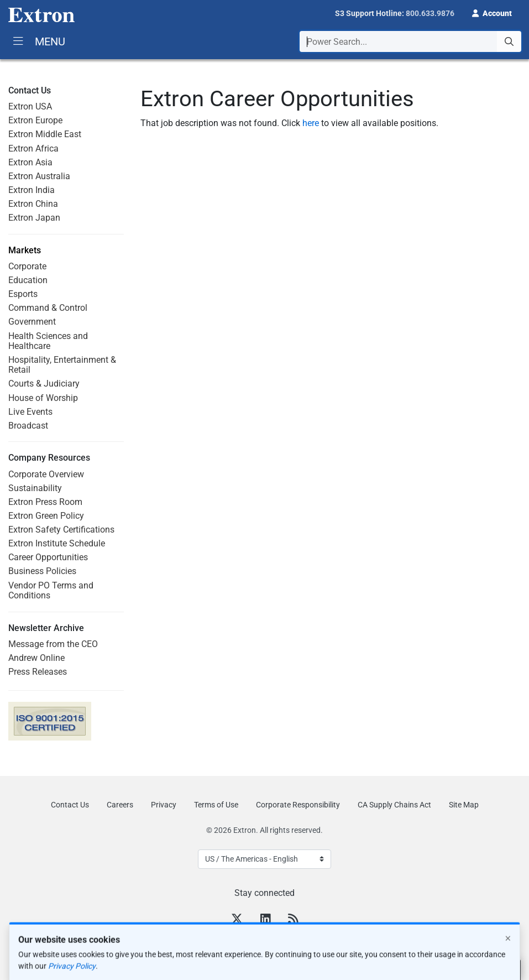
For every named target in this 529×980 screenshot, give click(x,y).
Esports (23, 294)
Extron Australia (39, 176)
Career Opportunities (48, 557)
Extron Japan (34, 218)
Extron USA (30, 106)
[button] (492, 12)
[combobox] (410, 41)
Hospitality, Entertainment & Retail (62, 365)
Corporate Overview (46, 474)
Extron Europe (35, 120)
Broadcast (28, 426)
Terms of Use (216, 805)
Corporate (27, 266)
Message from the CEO (53, 644)
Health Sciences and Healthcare (48, 341)
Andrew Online (36, 658)
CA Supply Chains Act (394, 805)
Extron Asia (30, 162)
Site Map (464, 805)
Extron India (32, 190)
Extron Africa (33, 148)
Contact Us (70, 805)
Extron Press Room (45, 502)
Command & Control (48, 308)
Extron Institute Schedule (57, 543)
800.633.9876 (430, 13)
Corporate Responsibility (298, 805)
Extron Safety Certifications (61, 530)
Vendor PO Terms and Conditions (51, 590)
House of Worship (43, 398)
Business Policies (42, 571)
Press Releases (38, 672)
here (311, 123)
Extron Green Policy (46, 516)
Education (28, 280)
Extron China (33, 204)
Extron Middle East (45, 134)
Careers (120, 805)
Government (32, 322)
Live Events (30, 412)
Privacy (164, 805)
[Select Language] (264, 859)
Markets (25, 251)
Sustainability (35, 488)
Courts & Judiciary (44, 384)
